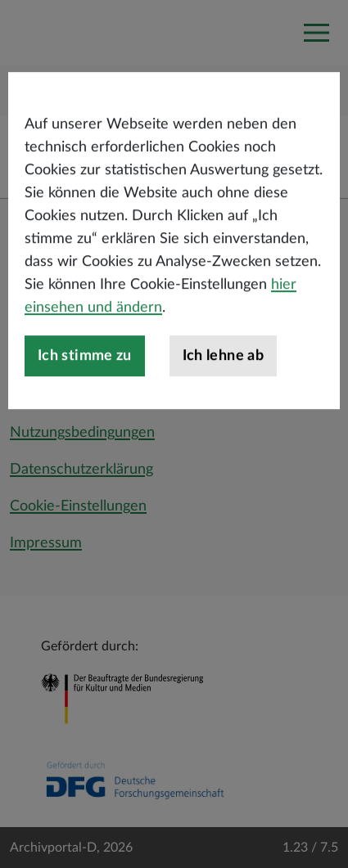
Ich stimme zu (85, 392)
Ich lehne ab (223, 392)
